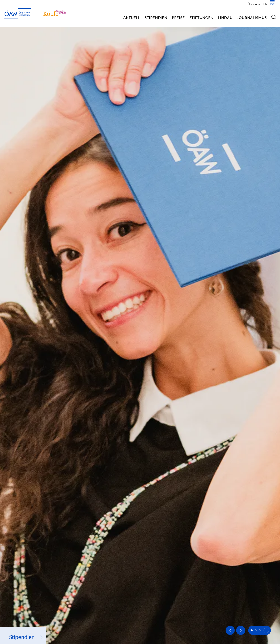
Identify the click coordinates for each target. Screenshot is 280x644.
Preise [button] (178, 18)
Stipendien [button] (156, 18)
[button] (274, 19)
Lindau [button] (225, 18)
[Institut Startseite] (55, 14)
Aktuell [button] (132, 18)
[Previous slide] (230, 630)
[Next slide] (241, 630)
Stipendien (26, 637)
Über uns (254, 4)
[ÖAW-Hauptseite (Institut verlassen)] (17, 14)
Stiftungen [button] (201, 18)
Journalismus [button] (252, 18)
